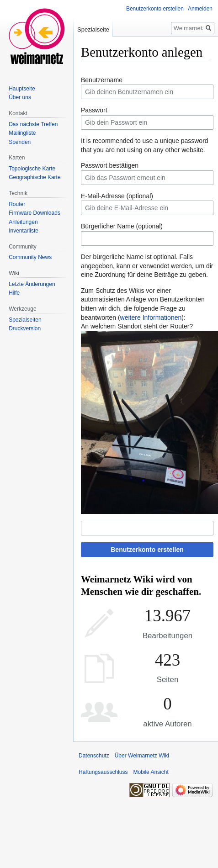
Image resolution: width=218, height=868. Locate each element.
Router (17, 204)
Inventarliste (24, 231)
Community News (30, 257)
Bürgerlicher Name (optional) (122, 226)
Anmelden (200, 9)
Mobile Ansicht (151, 772)
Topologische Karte (32, 169)
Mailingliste (22, 133)
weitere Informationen (151, 318)
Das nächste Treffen (33, 124)
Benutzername (102, 80)
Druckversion (25, 328)
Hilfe (14, 293)
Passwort (94, 110)
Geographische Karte (35, 177)
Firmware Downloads (35, 213)
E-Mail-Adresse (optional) (117, 196)
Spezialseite (93, 29)
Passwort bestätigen (110, 165)
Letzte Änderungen (32, 284)
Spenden (20, 142)
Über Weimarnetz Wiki (142, 756)
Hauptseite (22, 89)
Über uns (20, 97)
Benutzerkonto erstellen (147, 550)
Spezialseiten (25, 320)
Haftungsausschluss (103, 772)
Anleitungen (23, 222)
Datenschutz (94, 756)
